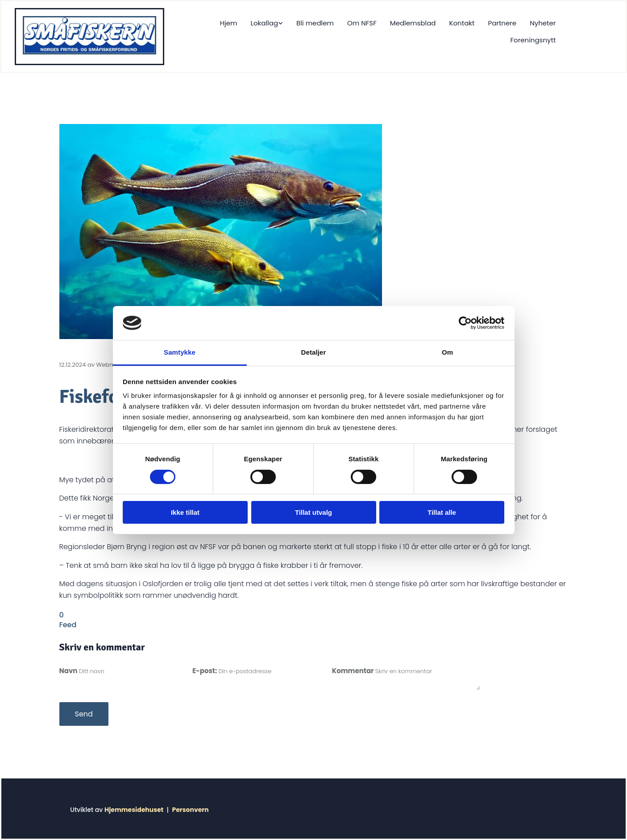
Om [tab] (447, 352)
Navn (69, 671)
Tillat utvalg (313, 512)
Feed (68, 625)
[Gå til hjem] (89, 52)
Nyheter (543, 23)
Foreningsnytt (533, 40)
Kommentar (354, 671)
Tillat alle (442, 512)
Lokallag (264, 23)
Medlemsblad (413, 23)
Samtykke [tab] (180, 352)
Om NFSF (362, 23)
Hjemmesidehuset (134, 810)
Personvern (190, 810)
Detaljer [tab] (314, 352)
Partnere (502, 23)
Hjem (229, 23)
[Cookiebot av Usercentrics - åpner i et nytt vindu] (465, 323)
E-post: (205, 671)
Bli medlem (315, 23)
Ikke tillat (185, 512)
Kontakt (462, 23)
